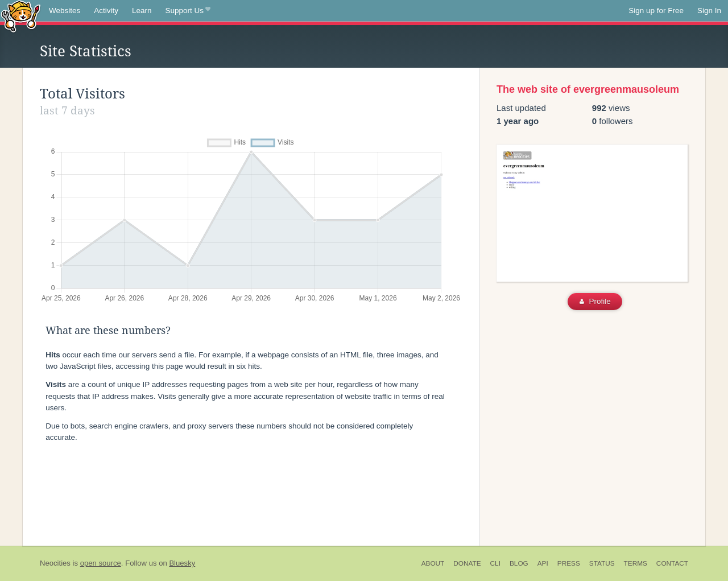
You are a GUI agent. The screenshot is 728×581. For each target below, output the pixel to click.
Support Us (188, 11)
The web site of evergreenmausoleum (588, 89)
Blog (519, 563)
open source (101, 563)
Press (569, 563)
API (543, 563)
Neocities (55, 563)
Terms (636, 563)
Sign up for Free (656, 11)
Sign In (709, 11)
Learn (142, 11)
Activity (106, 11)
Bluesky (182, 563)
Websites (65, 11)
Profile (595, 301)
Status (602, 563)
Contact (672, 563)
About (433, 563)
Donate (467, 563)
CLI (495, 563)
